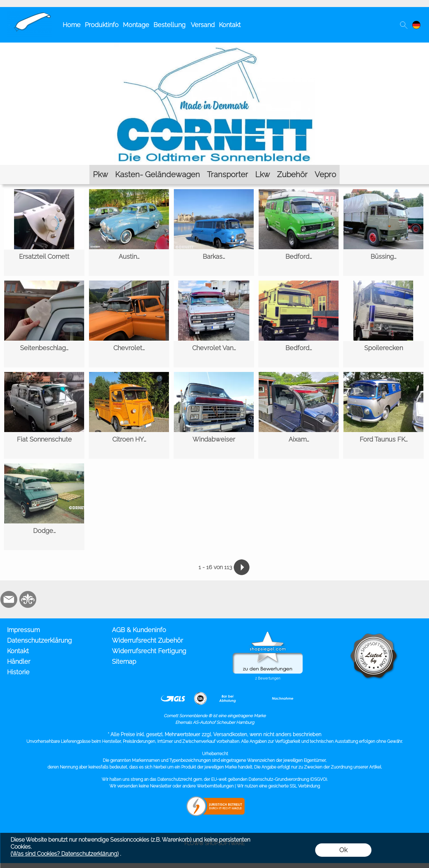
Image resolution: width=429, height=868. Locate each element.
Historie (18, 672)
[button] (404, 25)
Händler (19, 661)
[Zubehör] (292, 175)
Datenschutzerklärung (39, 640)
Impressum (23, 630)
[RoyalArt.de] (28, 599)
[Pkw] (100, 175)
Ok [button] (343, 850)
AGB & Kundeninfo (139, 630)
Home (72, 25)
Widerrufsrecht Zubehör (147, 640)
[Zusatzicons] (47, 599)
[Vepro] (325, 175)
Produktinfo (102, 25)
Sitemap (124, 661)
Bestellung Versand (184, 25)
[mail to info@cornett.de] (9, 599)
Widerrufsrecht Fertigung (149, 651)
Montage (136, 25)
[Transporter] (228, 175)
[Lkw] (263, 175)
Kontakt (230, 25)
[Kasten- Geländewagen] (157, 175)
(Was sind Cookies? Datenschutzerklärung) (65, 854)
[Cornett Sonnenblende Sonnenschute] (30, 14)
